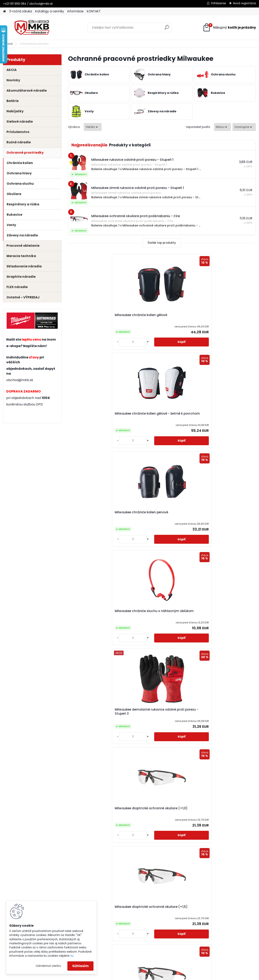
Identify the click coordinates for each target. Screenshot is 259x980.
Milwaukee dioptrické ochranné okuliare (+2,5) (222, 514)
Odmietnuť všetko (48, 966)
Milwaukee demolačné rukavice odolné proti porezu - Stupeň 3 (160, 416)
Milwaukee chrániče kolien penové (224, 315)
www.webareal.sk (146, 976)
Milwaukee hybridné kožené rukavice (219, 712)
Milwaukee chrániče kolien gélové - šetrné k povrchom (161, 317)
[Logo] (31, 28)
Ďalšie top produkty (162, 243)
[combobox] (222, 127)
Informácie (75, 11)
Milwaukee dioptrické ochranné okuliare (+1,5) (97, 514)
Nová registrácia (245, 3)
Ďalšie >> (180, 855)
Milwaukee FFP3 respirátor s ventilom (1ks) (157, 712)
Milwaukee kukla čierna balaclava (162, 808)
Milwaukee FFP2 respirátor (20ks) (161, 611)
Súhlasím (80, 966)
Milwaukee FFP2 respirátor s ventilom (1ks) (219, 613)
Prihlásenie (219, 3)
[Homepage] (4, 11)
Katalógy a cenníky (50, 11)
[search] (167, 29)
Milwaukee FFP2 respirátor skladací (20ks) (93, 712)
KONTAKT (94, 11)
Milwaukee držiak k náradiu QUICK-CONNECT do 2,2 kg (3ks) (98, 613)
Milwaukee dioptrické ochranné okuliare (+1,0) (222, 416)
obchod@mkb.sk (20, 380)
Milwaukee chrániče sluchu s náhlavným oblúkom (95, 416)
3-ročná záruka (21, 11)
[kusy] (82, 342)
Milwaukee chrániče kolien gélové (98, 315)
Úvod (9, 44)
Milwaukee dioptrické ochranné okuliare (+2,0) (160, 514)
